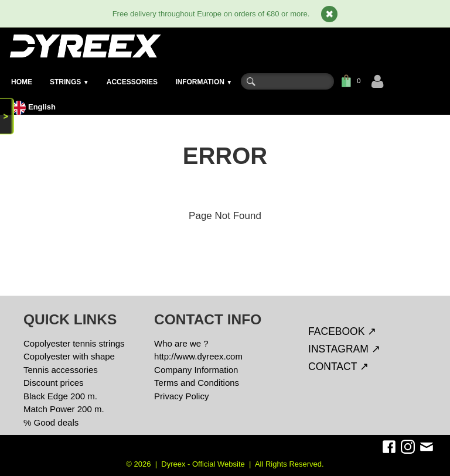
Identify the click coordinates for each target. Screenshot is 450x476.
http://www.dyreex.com (198, 356)
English (35, 107)
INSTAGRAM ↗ (344, 349)
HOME (22, 82)
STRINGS (69, 82)
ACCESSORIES (132, 82)
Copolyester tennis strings (74, 343)
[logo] (85, 46)
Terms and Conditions (197, 383)
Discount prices (54, 383)
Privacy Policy (181, 396)
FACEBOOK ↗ (342, 331)
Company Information (196, 370)
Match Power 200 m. (64, 409)
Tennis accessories (61, 370)
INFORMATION (204, 82)
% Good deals (51, 422)
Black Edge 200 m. (60, 396)
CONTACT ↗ (338, 367)
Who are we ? (181, 343)
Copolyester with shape (69, 356)
